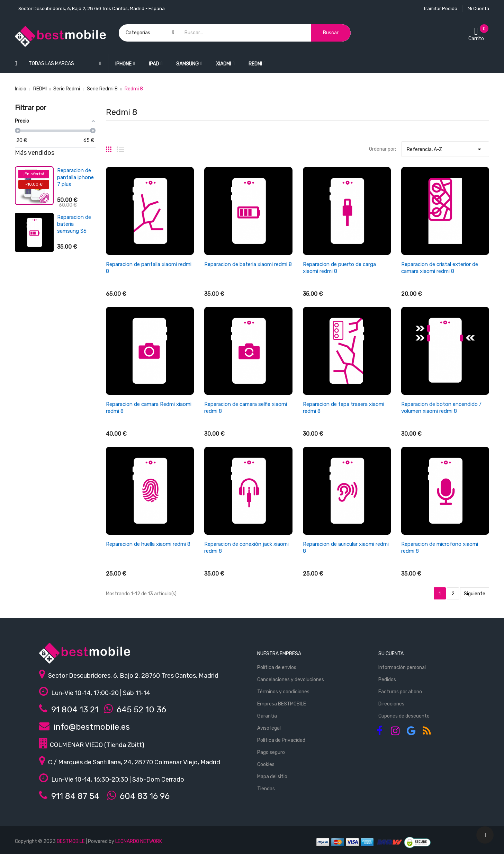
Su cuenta (391, 654)
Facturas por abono (400, 692)
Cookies (266, 764)
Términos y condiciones (283, 692)
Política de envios (277, 668)
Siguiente (475, 594)
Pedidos (387, 680)
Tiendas (266, 789)
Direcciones (391, 704)
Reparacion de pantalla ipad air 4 (76, 177)
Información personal (402, 668)
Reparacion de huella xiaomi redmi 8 (148, 544)
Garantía (267, 716)
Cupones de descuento (404, 716)
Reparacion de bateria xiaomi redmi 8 (248, 264)
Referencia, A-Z (445, 148)
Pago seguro (271, 752)
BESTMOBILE (71, 841)
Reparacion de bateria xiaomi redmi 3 (74, 221)
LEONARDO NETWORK (139, 841)
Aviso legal (269, 728)
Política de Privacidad (281, 740)
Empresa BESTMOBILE (282, 704)
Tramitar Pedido (440, 8)
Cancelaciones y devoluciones (291, 680)
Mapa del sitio (272, 777)
